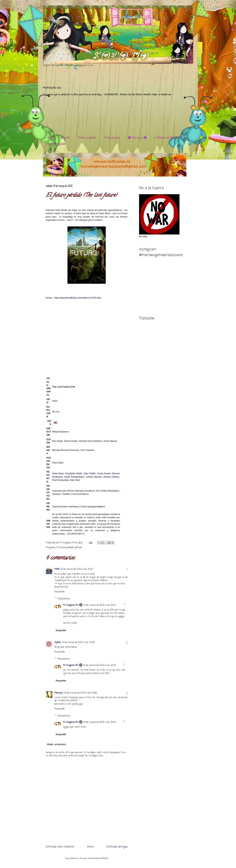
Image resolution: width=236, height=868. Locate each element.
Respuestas (64, 599)
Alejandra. (65, 138)
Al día (50, 138)
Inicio (90, 847)
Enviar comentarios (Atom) (94, 858)
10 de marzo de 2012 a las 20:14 (100, 605)
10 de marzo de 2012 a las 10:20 (77, 569)
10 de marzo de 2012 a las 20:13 (100, 665)
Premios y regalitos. (87, 138)
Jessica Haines (111, 477)
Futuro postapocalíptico (93, 506)
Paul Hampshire (61, 480)
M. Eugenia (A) (68, 543)
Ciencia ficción (60, 506)
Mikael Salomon (61, 432)
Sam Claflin (90, 473)
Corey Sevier (104, 473)
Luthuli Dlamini (94, 477)
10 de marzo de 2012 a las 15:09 (80, 693)
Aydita (58, 642)
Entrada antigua (117, 847)
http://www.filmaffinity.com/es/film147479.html (77, 298)
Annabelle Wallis (74, 473)
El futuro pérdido (65, 547)
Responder (60, 592)
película (78, 547)
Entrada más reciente (60, 847)
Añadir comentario (56, 745)
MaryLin (59, 693)
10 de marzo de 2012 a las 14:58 (78, 642)
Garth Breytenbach (74, 477)
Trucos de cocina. (112, 138)
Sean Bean (58, 473)
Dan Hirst (75, 480)
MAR (57, 569)
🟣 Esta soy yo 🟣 (137, 138)
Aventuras (74, 506)
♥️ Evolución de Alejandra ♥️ (168, 138)
